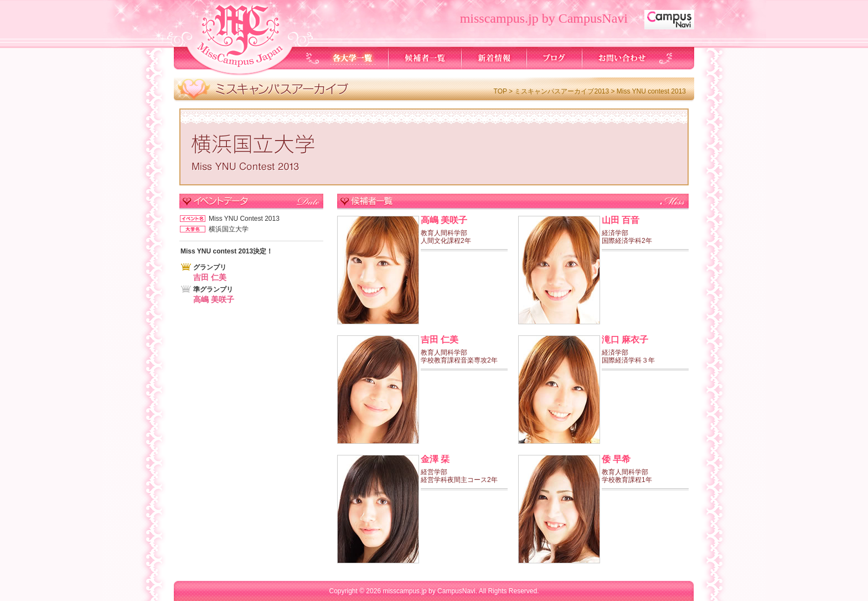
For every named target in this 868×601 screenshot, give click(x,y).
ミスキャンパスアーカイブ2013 (562, 91)
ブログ (555, 58)
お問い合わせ (622, 58)
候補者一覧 (425, 58)
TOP (500, 91)
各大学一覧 (353, 58)
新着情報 (494, 58)
